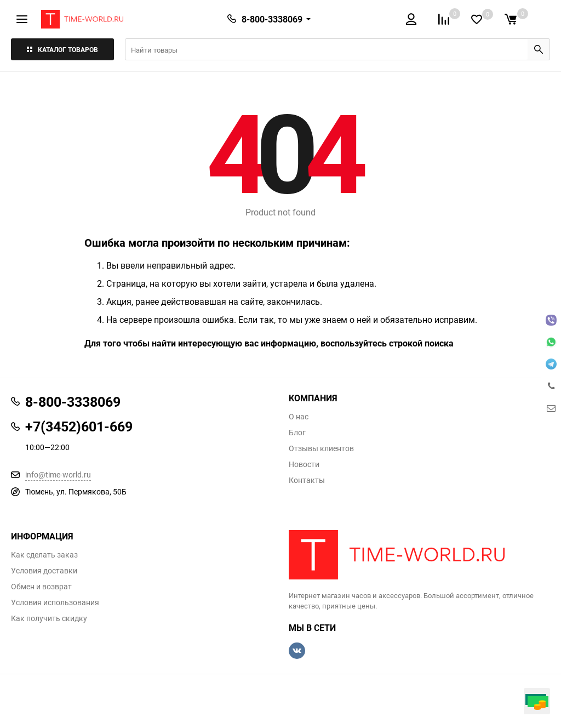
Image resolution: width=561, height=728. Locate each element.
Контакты (307, 480)
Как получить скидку (49, 618)
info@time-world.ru (58, 474)
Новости (304, 464)
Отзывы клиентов (321, 448)
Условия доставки (44, 571)
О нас (299, 417)
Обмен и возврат (41, 587)
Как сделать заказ (44, 555)
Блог (297, 433)
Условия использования (55, 602)
